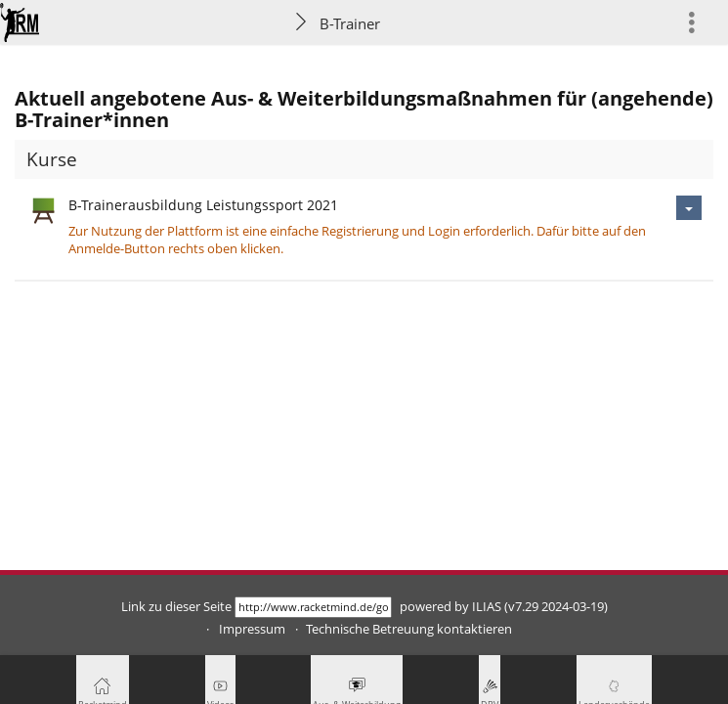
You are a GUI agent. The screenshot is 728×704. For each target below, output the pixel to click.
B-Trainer (350, 23)
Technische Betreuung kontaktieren (409, 629)
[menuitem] (700, 22)
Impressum (252, 629)
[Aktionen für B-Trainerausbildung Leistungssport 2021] (689, 208)
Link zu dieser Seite (176, 607)
